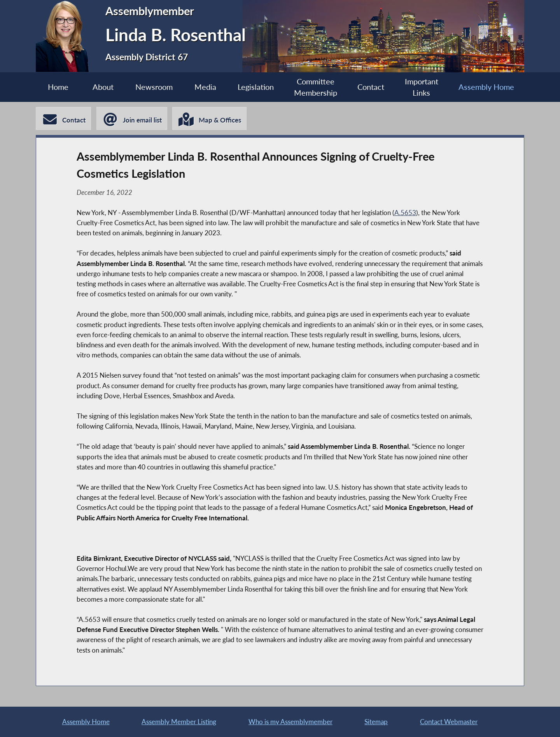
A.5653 (405, 213)
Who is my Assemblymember (290, 722)
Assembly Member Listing (179, 722)
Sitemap (376, 722)
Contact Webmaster (449, 722)
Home (58, 87)
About (103, 87)
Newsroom (154, 87)
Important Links (422, 87)
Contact (371, 87)
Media (205, 87)
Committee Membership (316, 87)
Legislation (256, 87)
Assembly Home (486, 87)
